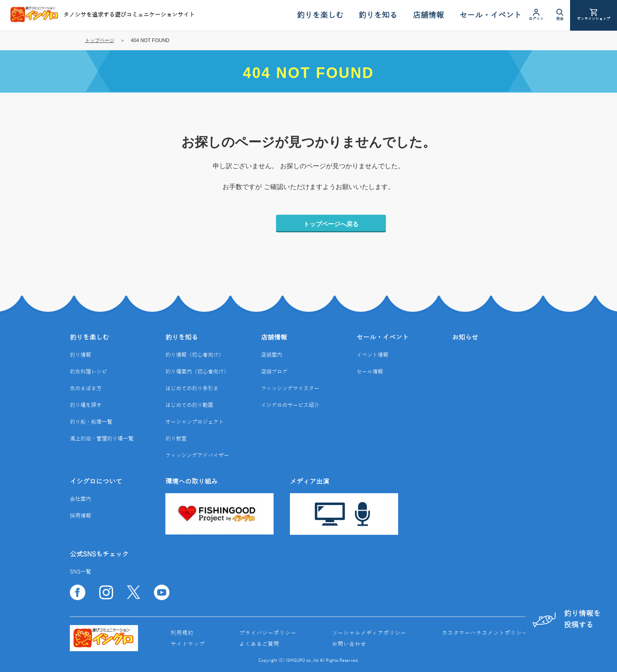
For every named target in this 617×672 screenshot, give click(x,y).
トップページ (100, 40)
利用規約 (182, 633)
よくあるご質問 (259, 644)
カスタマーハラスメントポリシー (485, 633)
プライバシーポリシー (268, 633)
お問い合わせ (349, 644)
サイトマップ (188, 644)
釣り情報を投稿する (566, 619)
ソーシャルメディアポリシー (369, 633)
